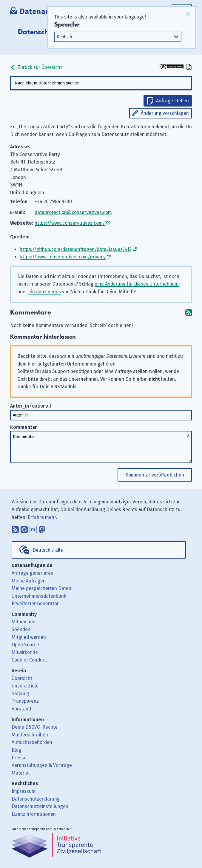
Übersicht (22, 678)
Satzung (20, 694)
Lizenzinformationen (34, 814)
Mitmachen (24, 622)
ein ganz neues (45, 292)
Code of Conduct (29, 660)
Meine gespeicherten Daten (41, 588)
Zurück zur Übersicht (36, 67)
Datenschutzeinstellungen (40, 806)
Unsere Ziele (25, 686)
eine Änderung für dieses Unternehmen (137, 284)
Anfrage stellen (172, 101)
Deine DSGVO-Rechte (35, 727)
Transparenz (25, 701)
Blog (16, 750)
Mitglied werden (29, 637)
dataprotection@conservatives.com (73, 212)
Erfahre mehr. (42, 517)
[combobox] (101, 83)
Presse (19, 758)
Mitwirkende (25, 652)
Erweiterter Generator (35, 603)
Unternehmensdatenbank (39, 596)
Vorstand (21, 709)
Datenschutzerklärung (36, 799)
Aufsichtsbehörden (32, 742)
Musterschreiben (30, 735)
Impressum (24, 791)
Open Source (25, 645)
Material (21, 773)
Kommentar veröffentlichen (155, 475)
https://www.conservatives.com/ (70, 223)
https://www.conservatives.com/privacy (63, 257)
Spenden (21, 629)
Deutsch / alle (48, 550)
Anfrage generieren (33, 573)
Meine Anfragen (29, 581)
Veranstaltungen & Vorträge (42, 765)
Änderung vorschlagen (165, 113)
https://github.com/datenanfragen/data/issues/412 (76, 249)
